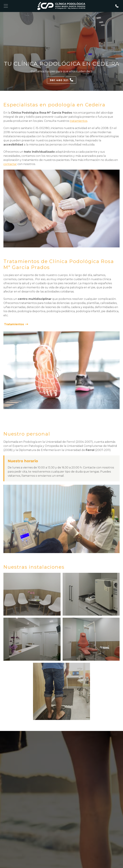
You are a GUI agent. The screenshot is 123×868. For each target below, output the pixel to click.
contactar (10, 164)
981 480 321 (59, 80)
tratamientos (79, 121)
